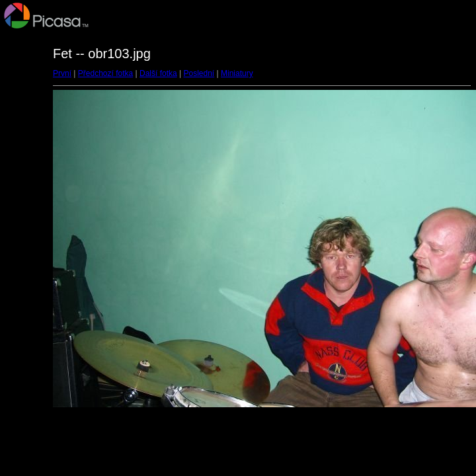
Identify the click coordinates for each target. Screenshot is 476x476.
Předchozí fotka (105, 73)
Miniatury (237, 73)
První (62, 73)
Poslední (199, 73)
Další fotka (158, 73)
